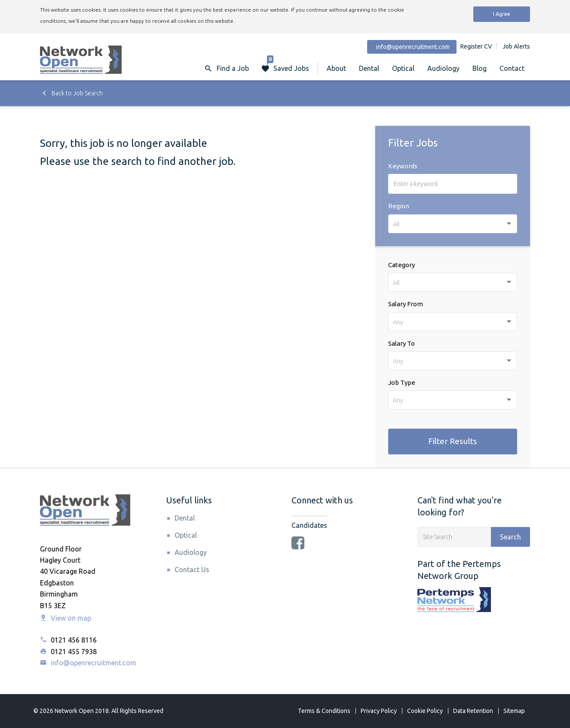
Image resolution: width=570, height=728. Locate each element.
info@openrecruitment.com (88, 663)
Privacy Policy (379, 711)
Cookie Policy (425, 711)
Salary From (406, 304)
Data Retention (473, 711)
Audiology (443, 68)
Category (401, 265)
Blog (480, 68)
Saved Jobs (288, 64)
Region (399, 206)
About (336, 68)
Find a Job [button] (233, 68)
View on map (66, 618)
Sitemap (514, 711)
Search (510, 537)
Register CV (476, 46)
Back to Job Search (71, 93)
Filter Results (453, 441)
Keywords (403, 166)
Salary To (401, 343)
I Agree (502, 14)
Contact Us (192, 570)
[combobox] (453, 224)
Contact (512, 68)
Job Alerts (516, 46)
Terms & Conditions (324, 711)
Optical (403, 68)
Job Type (402, 382)
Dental (369, 68)
